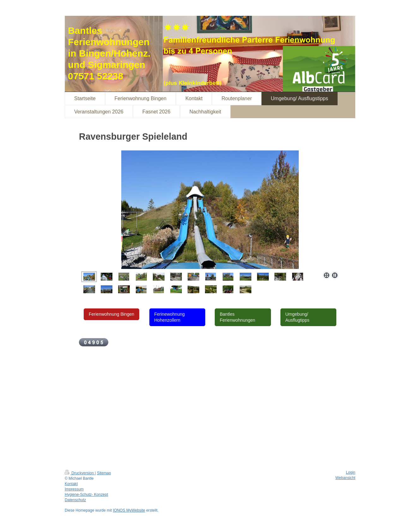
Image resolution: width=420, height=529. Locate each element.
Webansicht (345, 478)
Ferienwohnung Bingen (111, 314)
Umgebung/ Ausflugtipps (297, 317)
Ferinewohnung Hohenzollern (170, 317)
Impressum (74, 489)
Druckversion (80, 473)
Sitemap (104, 473)
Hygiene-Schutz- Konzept (86, 495)
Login (351, 472)
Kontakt (71, 484)
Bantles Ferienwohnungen (237, 317)
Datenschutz (75, 500)
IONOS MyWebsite (129, 510)
